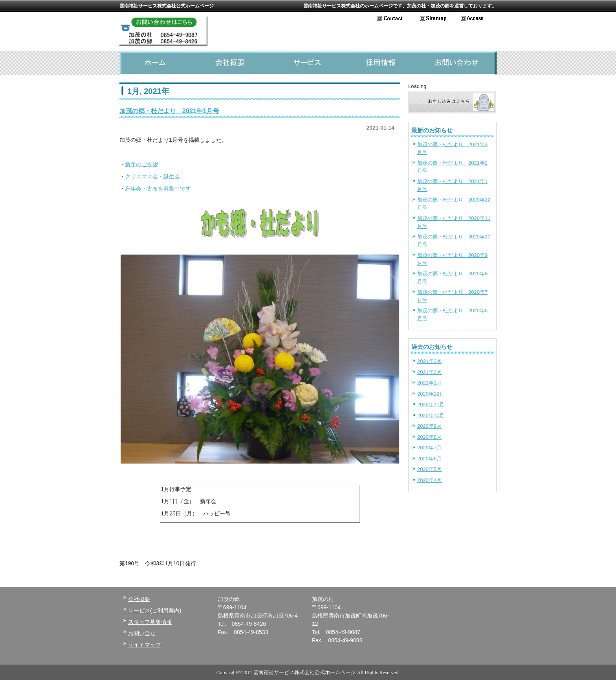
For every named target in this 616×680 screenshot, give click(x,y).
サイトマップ (440, 18)
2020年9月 (429, 426)
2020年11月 (431, 404)
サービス (308, 63)
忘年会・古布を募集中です (158, 189)
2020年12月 (431, 394)
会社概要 (233, 63)
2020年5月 (429, 469)
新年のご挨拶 (141, 164)
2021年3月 (429, 361)
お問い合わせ (398, 18)
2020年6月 (429, 459)
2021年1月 (429, 383)
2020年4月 (429, 480)
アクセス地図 (479, 18)
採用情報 (383, 63)
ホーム (157, 63)
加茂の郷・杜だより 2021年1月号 (169, 111)
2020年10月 (431, 415)
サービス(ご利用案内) (155, 610)
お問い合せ (142, 633)
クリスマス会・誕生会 (152, 176)
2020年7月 (429, 448)
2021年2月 (429, 372)
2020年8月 (429, 437)
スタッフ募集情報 (150, 622)
